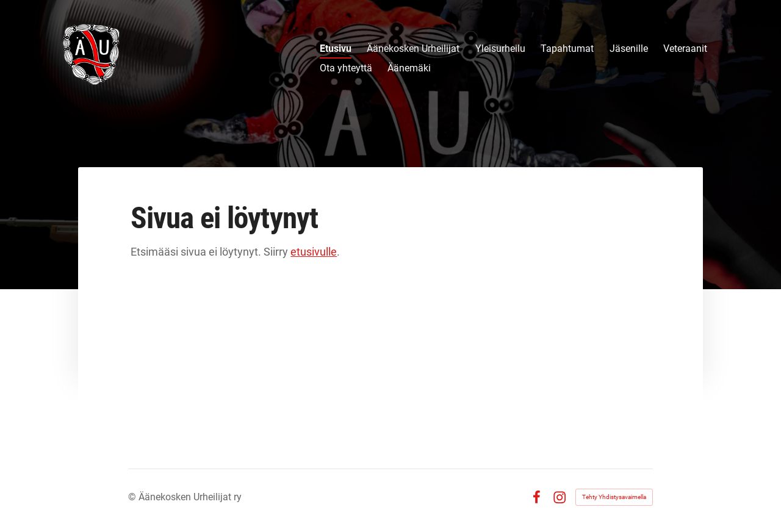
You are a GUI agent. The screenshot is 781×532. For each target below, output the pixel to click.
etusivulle (314, 252)
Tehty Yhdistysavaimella (614, 497)
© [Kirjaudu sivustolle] (133, 497)
